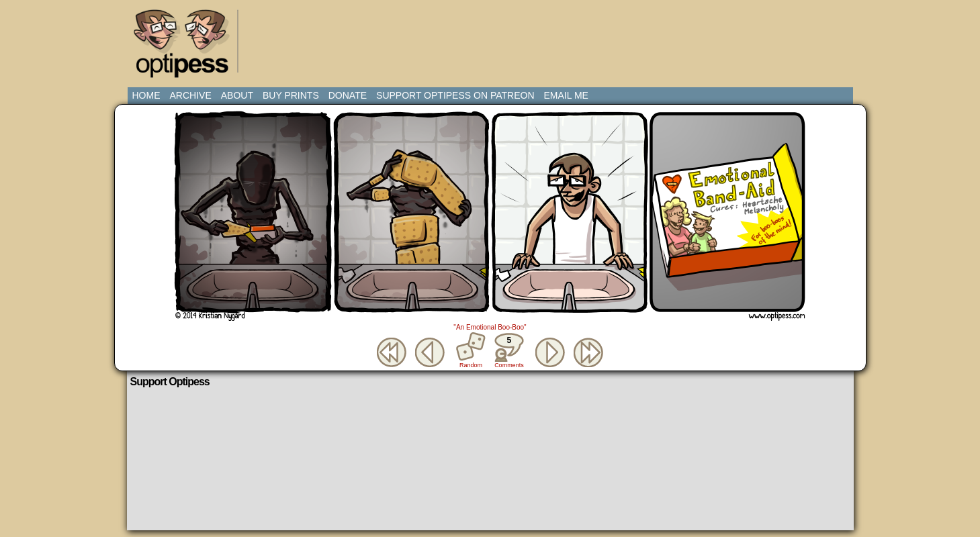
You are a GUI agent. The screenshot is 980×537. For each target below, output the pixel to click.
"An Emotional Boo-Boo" (490, 327)
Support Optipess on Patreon (455, 95)
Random (471, 365)
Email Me (566, 95)
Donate (348, 95)
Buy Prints (291, 95)
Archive (191, 95)
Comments (509, 350)
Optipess (188, 47)
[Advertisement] (493, 37)
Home (146, 95)
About (237, 95)
